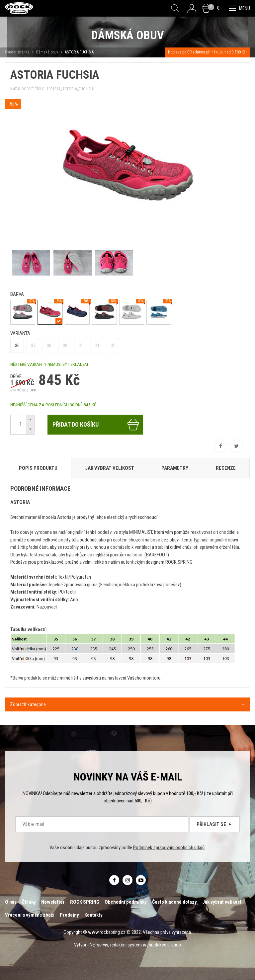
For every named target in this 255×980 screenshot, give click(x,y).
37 (33, 346)
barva (17, 294)
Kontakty (93, 915)
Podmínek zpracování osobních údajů (169, 848)
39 (65, 346)
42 (113, 346)
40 (81, 346)
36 (17, 346)
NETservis (99, 945)
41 (97, 346)
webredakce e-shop (162, 945)
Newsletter (53, 902)
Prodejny (69, 915)
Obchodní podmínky (126, 902)
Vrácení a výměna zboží (30, 915)
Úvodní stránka (17, 52)
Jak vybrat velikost (222, 902)
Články (29, 902)
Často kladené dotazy (174, 902)
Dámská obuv (48, 52)
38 (49, 346)
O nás (11, 902)
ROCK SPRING (85, 902)
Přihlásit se (215, 824)
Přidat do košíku (96, 425)
